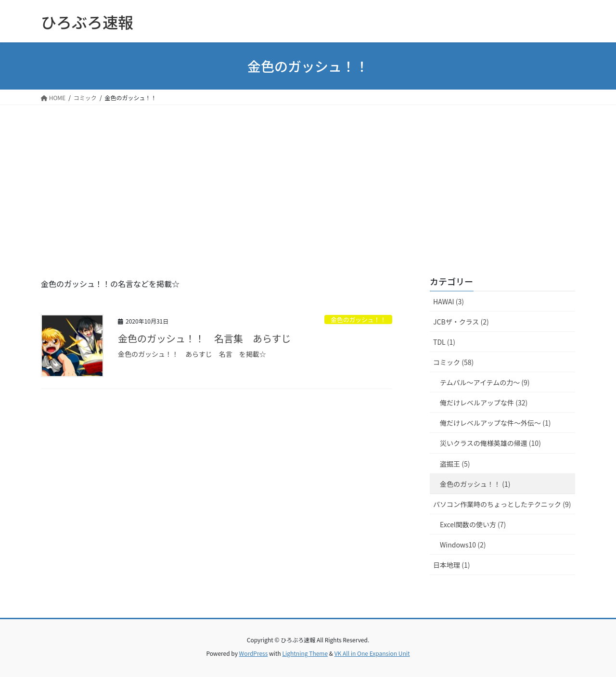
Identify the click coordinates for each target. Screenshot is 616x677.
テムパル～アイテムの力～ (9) (485, 382)
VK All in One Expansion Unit (372, 653)
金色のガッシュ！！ (358, 319)
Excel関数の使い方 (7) (473, 524)
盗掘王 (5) (455, 464)
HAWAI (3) (449, 301)
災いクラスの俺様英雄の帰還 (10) (490, 443)
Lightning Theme (305, 653)
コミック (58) (453, 362)
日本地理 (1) (451, 565)
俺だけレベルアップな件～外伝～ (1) (495, 423)
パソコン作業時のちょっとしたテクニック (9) (502, 504)
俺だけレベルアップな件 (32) (484, 403)
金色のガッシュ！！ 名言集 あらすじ (205, 338)
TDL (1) (444, 342)
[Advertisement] (308, 177)
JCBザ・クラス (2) (461, 322)
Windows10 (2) (463, 545)
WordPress (254, 653)
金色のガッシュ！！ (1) (475, 484)
